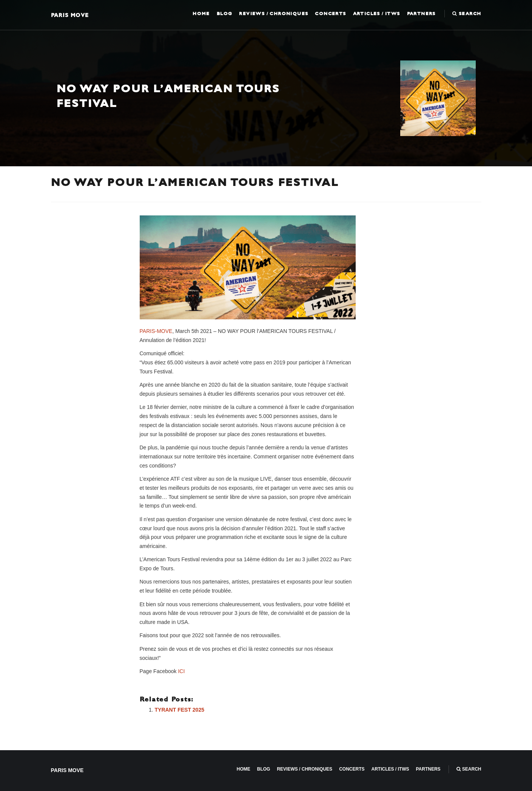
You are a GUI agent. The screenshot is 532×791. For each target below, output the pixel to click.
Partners (421, 14)
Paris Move (70, 15)
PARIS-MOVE (156, 331)
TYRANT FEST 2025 (180, 710)
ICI (181, 671)
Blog (225, 14)
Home (201, 14)
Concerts (330, 14)
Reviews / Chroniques (274, 14)
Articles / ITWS (377, 14)
